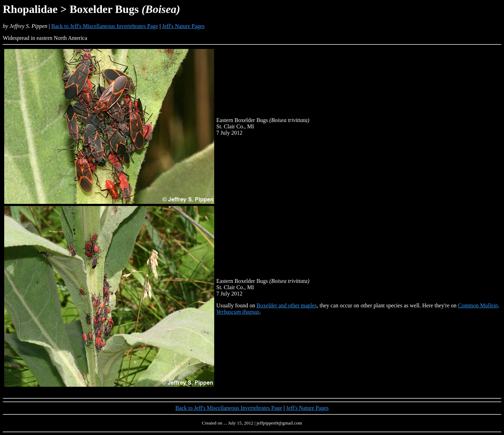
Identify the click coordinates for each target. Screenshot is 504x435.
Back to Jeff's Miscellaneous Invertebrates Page (105, 26)
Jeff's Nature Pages (183, 26)
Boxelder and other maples (287, 305)
